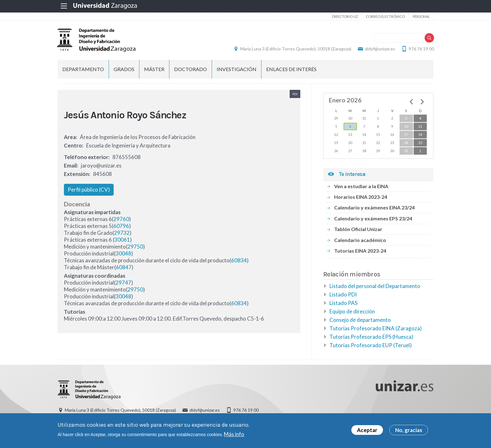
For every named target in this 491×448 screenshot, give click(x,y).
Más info (234, 434)
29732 (122, 233)
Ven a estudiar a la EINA (361, 186)
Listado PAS (344, 303)
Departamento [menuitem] (83, 69)
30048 (123, 254)
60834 (239, 261)
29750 (135, 247)
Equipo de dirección (352, 311)
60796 (121, 226)
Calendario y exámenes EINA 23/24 (374, 208)
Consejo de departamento (360, 320)
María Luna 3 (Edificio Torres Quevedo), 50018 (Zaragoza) (295, 49)
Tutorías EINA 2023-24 (360, 251)
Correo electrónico (385, 16)
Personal (421, 16)
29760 (121, 219)
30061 (122, 240)
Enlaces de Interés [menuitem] (291, 69)
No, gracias (409, 430)
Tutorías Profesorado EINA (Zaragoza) (376, 328)
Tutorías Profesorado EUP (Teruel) (371, 345)
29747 (123, 283)
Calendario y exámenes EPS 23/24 (373, 218)
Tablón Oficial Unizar (358, 229)
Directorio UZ (344, 16)
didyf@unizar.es (379, 49)
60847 (124, 268)
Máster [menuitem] (154, 69)
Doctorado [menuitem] (191, 69)
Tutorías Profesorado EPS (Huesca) (371, 337)
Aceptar (367, 430)
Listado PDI (343, 294)
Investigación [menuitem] (237, 69)
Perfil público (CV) (89, 190)
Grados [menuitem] (124, 69)
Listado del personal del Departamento (375, 286)
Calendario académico (360, 240)
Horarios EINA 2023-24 (361, 197)
